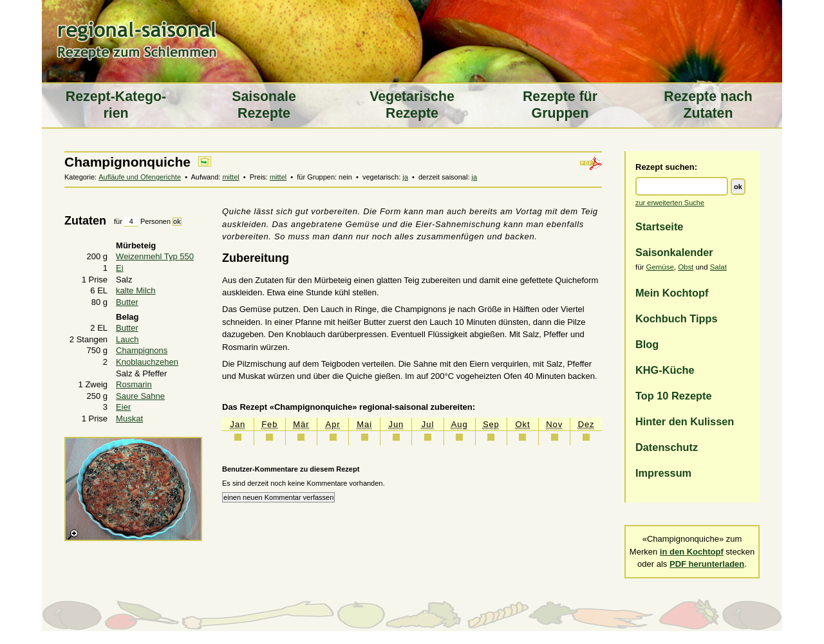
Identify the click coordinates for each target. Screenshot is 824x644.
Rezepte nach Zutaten (708, 105)
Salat (718, 267)
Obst (686, 267)
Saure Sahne (140, 396)
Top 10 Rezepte (674, 396)
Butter (127, 302)
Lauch (127, 339)
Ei (120, 268)
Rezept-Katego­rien (116, 105)
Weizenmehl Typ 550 (155, 256)
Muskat (129, 419)
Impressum (663, 473)
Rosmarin (134, 384)
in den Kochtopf (692, 552)
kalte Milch (136, 290)
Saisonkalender (674, 252)
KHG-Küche (665, 370)
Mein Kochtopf (672, 293)
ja (405, 177)
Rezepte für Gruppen (560, 105)
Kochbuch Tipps (677, 318)
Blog (647, 344)
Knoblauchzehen (147, 362)
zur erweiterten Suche (670, 203)
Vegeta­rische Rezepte (412, 105)
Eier (123, 407)
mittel (230, 177)
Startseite (659, 226)
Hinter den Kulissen (685, 421)
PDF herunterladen (707, 564)
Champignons (142, 350)
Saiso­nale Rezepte (264, 105)
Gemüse (660, 267)
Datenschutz (667, 447)
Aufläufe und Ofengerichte (140, 177)
